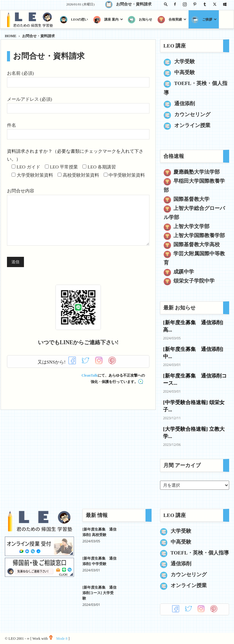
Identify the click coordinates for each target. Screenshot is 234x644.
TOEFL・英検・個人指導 (200, 553)
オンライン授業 (192, 125)
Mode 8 (58, 639)
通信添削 (185, 104)
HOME (11, 36)
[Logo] (31, 20)
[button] (166, 4)
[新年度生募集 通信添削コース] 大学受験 (99, 593)
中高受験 (185, 72)
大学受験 (185, 62)
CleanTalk (90, 375)
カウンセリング (192, 114)
